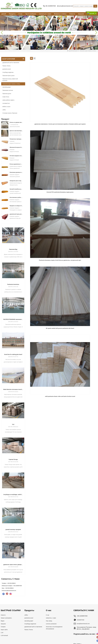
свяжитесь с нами (52, 618)
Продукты (12, 14)
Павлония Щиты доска (8, 76)
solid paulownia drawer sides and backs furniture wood (63, 116)
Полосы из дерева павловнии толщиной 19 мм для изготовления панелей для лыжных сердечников (16, 122)
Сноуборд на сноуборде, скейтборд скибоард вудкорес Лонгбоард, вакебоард (13, 495)
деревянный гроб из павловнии (11, 63)
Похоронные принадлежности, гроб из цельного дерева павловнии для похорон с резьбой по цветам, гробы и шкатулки (16, 139)
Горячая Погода (13, 459)
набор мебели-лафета (8, 100)
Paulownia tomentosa (13, 284)
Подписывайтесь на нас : (85, 634)
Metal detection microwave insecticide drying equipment (13, 389)
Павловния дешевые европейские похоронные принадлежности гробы (16, 172)
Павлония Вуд (13, 249)
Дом (69, 51)
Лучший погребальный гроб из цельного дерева (16, 189)
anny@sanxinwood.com (66, 6)
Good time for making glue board (13, 354)
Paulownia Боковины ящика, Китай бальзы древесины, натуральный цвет (86, 87)
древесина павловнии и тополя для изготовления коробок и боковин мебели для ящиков (41, 87)
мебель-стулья (6, 107)
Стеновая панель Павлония (10, 113)
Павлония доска (7, 94)
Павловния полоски (8, 90)
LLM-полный (5, 635)
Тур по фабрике (31, 14)
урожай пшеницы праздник (13, 529)
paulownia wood (7, 69)
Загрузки (81, 14)
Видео (3, 621)
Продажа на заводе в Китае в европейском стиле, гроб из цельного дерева (16, 206)
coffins (4, 110)
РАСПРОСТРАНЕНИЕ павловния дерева (13, 319)
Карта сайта (4, 630)
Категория (75, 51)
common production (52, 624)
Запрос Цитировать (7, 618)
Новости (72, 14)
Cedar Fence (6, 97)
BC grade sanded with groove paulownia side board (41, 116)
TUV (13, 424)
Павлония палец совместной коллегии (10, 80)
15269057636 (81, 620)
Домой (4, 14)
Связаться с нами (45, 14)
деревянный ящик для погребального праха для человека (16, 214)
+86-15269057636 (50, 6)
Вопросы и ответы (60, 14)
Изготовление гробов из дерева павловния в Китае (16, 197)
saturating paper (7, 87)
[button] (45, 47)
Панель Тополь (6, 66)
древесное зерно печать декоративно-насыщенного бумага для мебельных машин (13, 565)
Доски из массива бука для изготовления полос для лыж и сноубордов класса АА (16, 131)
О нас (20, 14)
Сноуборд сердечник (8, 72)
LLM (2, 633)
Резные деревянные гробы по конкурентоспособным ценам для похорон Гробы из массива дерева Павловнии (16, 164)
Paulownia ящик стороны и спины (11, 84)
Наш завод (50, 621)
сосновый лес (6, 103)
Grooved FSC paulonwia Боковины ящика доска (63, 86)
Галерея (3, 627)
